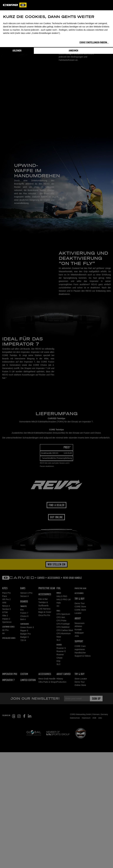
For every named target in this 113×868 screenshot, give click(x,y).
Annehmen (73, 51)
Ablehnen (17, 51)
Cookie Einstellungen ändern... (94, 43)
